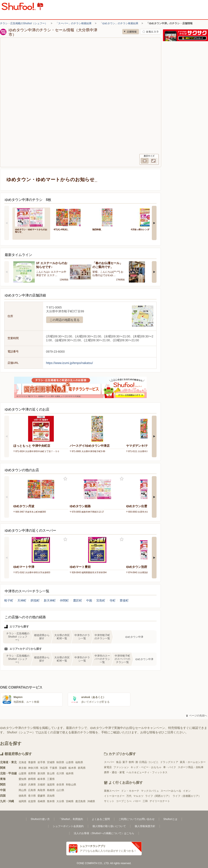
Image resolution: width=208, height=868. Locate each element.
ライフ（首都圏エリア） (187, 796)
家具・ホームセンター (193, 762)
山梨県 (23, 773)
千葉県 (53, 768)
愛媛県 (41, 796)
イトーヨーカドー (114, 796)
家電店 (108, 767)
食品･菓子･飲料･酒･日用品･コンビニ (137, 762)
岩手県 (41, 762)
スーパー (109, 762)
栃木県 (72, 768)
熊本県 (51, 801)
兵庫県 (32, 785)
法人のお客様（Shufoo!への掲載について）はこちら (104, 833)
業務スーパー (112, 791)
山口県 (60, 790)
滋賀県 (51, 785)
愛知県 (23, 779)
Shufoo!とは (170, 819)
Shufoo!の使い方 (40, 819)
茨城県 (63, 768)
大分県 (60, 801)
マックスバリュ (150, 791)
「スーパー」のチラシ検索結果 (74, 23)
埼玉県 (44, 768)
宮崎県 (70, 801)
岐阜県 (41, 779)
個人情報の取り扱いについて (109, 826)
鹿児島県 (80, 801)
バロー (137, 801)
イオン (187, 791)
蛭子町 (9, 600)
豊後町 (124, 600)
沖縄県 (91, 801)
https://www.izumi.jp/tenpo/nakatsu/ (70, 363)
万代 (129, 796)
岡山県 (23, 790)
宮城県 (51, 762)
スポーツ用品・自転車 (191, 767)
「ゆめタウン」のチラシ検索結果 (119, 23)
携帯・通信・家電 (114, 772)
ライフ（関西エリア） (158, 796)
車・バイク (170, 767)
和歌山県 (71, 785)
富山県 (51, 773)
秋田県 (60, 762)
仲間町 (64, 600)
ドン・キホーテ (130, 791)
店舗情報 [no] (131, 32)
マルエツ (138, 796)
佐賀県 (32, 801)
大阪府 (23, 785)
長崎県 (41, 801)
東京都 (23, 768)
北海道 (23, 762)
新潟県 (41, 773)
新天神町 (50, 600)
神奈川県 (33, 768)
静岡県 (32, 779)
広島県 (32, 790)
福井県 (70, 773)
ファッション (121, 767)
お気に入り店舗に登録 (150, 32)
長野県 (32, 773)
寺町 (113, 600)
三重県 (51, 779)
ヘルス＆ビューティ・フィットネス (147, 772)
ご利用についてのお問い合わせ (137, 819)
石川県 (60, 773)
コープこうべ (124, 801)
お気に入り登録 (65, 479)
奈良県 (60, 785)
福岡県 (23, 801)
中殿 (89, 600)
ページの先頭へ (197, 716)
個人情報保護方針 (145, 826)
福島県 (79, 762)
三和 (145, 801)
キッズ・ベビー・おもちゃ (146, 767)
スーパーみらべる (171, 791)
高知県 (51, 796)
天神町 (22, 600)
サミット (109, 801)
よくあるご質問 (101, 819)
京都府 (41, 785)
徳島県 (23, 796)
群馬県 (82, 768)
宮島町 (101, 600)
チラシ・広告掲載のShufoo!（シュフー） (24, 23)
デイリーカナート (160, 801)
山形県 (70, 762)
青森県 (32, 762)
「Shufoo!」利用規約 (71, 819)
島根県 (51, 790)
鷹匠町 (78, 600)
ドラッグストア (169, 762)
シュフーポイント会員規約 (68, 826)
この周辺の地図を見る (65, 320)
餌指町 (35, 600)
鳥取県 (41, 790)
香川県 (32, 796)
